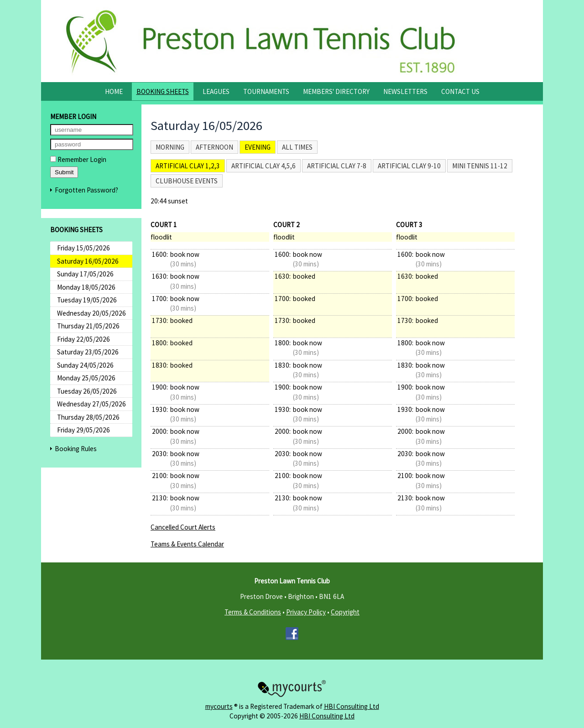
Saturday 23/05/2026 (88, 352)
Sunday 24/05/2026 (85, 365)
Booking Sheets (163, 91)
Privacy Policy (306, 612)
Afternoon (214, 147)
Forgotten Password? (86, 190)
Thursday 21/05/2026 (88, 326)
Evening (258, 147)
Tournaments (266, 91)
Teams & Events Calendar (187, 544)
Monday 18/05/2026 (86, 287)
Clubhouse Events (187, 181)
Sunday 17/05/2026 (85, 274)
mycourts (219, 706)
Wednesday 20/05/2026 (91, 313)
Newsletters (405, 91)
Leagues (216, 91)
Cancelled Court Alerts (183, 527)
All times (297, 147)
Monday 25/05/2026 (86, 378)
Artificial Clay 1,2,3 (188, 166)
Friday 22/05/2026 (83, 339)
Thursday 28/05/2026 (88, 417)
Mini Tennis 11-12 (480, 166)
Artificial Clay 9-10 (409, 166)
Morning (170, 147)
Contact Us (460, 91)
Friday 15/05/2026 (83, 248)
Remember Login (78, 159)
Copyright (345, 612)
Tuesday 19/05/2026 (87, 300)
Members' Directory (336, 91)
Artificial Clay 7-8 (337, 166)
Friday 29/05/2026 (83, 430)
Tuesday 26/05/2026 (87, 391)
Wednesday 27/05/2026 (91, 404)
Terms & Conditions (253, 612)
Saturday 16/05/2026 (88, 261)
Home (114, 91)
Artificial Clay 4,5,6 (263, 166)
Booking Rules (76, 449)
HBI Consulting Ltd (352, 706)
